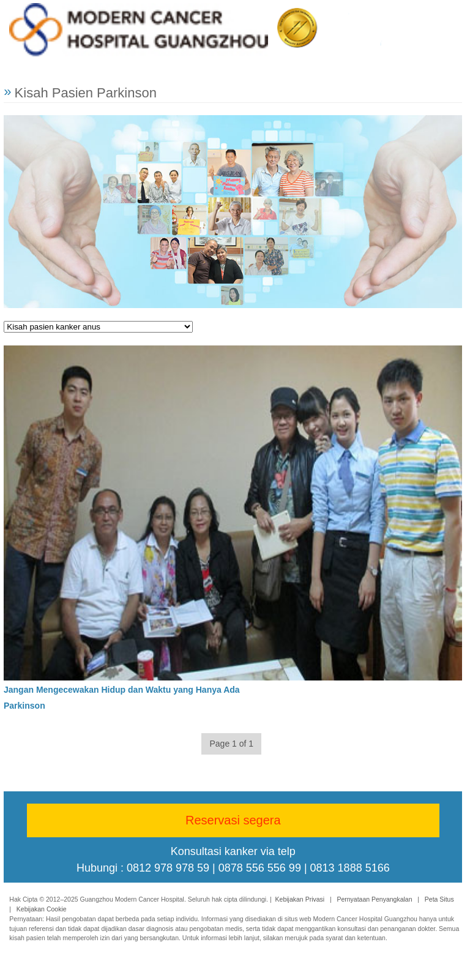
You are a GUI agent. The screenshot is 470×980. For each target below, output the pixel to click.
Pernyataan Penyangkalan (374, 899)
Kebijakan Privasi (300, 899)
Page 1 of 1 (231, 744)
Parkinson (24, 705)
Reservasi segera (233, 820)
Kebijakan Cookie (42, 909)
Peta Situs (439, 899)
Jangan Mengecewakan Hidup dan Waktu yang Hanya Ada (122, 689)
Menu (446, 24)
